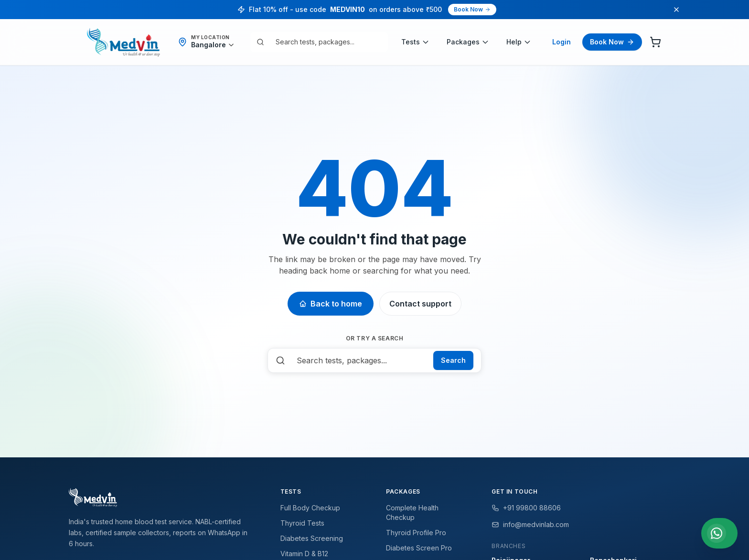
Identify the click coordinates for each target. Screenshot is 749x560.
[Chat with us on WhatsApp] (719, 533)
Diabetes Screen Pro (419, 548)
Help (519, 42)
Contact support (420, 304)
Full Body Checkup (310, 508)
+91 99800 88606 (526, 508)
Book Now (472, 9)
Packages (468, 42)
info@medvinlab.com (530, 524)
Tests (415, 42)
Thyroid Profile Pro (416, 533)
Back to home (331, 304)
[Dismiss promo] (676, 10)
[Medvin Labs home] (123, 42)
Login (562, 42)
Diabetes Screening (312, 538)
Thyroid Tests (302, 523)
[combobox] (326, 42)
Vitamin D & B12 (304, 554)
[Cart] (655, 42)
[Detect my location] (213, 45)
